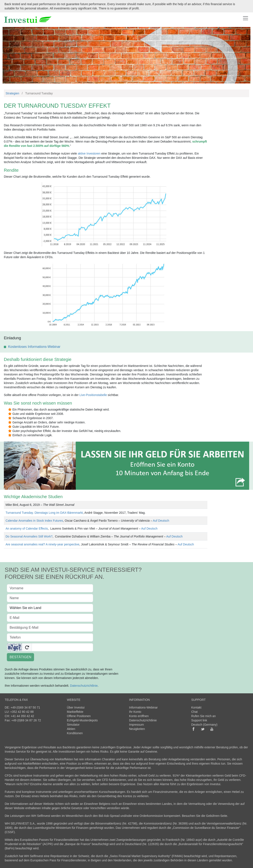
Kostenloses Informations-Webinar (34, 347)
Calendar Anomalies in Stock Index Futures (34, 521)
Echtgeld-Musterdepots (82, 720)
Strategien (12, 93)
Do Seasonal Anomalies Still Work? (29, 536)
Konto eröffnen (139, 716)
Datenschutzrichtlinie (84, 686)
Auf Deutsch (161, 521)
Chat (195, 712)
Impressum (136, 725)
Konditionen (75, 733)
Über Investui (76, 707)
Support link (199, 720)
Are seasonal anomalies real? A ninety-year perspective (42, 544)
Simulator (73, 725)
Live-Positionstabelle (93, 395)
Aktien (71, 729)
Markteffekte (75, 712)
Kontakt (196, 707)
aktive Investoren (89, 153)
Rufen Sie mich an (204, 716)
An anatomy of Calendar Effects (27, 529)
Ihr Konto (135, 712)
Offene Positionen (79, 716)
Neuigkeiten (137, 729)
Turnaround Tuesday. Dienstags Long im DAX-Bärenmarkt (44, 513)
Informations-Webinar (143, 707)
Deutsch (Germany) (204, 725)
